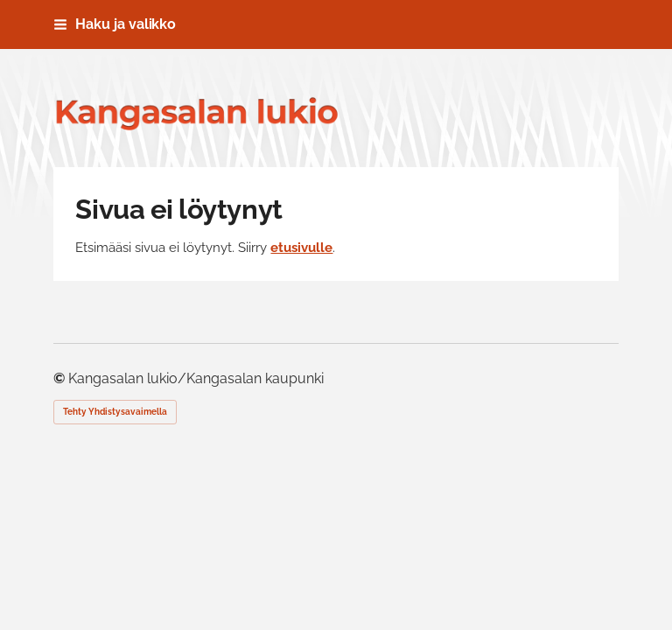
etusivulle (301, 247)
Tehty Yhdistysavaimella (115, 412)
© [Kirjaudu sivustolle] (61, 378)
